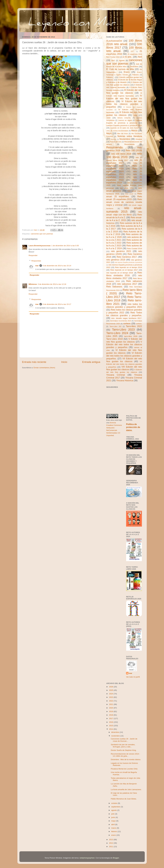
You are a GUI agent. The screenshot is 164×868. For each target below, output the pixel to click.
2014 (111, 729)
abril (113, 824)
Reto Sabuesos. (114, 287)
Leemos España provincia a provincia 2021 (124, 125)
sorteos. (139, 324)
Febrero (135, 75)
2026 (111, 687)
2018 (111, 715)
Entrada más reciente (34, 362)
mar (37, 266)
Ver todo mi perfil (133, 677)
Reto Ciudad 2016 (134, 249)
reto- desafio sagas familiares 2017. (127, 318)
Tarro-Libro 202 (115, 327)
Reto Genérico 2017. (127, 257)
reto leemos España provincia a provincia (128, 262)
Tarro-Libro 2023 (123, 330)
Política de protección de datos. (133, 427)
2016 (111, 722)
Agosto (122, 60)
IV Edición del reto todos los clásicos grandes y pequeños (124, 104)
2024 (111, 694)
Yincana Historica (125, 380)
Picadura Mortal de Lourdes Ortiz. (124, 769)
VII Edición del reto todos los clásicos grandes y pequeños (124, 364)
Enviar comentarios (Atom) (44, 368)
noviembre (116, 736)
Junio (108, 118)
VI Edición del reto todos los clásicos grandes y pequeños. (124, 356)
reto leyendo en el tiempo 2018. (120, 273)
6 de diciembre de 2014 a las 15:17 (57, 304)
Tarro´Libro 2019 (115, 339)
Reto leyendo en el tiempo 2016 (129, 267)
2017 (111, 718)
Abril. (113, 61)
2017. (133, 51)
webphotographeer (87, 858)
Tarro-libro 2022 (134, 326)
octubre (115, 803)
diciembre (115, 732)
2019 (111, 711)
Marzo (134, 130)
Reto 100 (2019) (134, 150)
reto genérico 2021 (121, 251)
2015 (111, 726)
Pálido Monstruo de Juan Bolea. (124, 799)
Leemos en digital (125, 120)
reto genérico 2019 (116, 260)
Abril (140, 57)
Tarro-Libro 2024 (117, 333)
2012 (111, 843)
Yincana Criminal (116, 375)
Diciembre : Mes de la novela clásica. (126, 759)
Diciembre (134, 67)
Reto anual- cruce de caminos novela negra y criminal (124, 202)
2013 (111, 840)
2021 (111, 704)
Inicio (64, 362)
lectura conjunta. (124, 118)
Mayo (109, 133)
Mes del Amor (123, 134)
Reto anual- (129, 194)
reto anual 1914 (127, 188)
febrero (114, 831)
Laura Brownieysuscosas (40, 246)
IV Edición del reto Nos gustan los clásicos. (124, 98)
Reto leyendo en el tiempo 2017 (124, 270)
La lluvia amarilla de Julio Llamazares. (126, 790)
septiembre (116, 807)
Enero (127, 72)
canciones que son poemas (42, 234)
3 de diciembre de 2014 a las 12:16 (52, 284)
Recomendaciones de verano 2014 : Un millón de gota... (125, 755)
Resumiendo (130, 144)
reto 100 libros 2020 (124, 155)
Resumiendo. (115, 147)
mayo (114, 821)
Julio (135, 115)
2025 (111, 690)
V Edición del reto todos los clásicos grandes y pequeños (124, 345)
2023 (111, 697)
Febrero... (110, 77)
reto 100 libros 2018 (121, 154)
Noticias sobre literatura (130, 136)
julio (113, 814)
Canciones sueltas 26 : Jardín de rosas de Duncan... (124, 740)
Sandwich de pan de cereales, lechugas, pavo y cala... (123, 746)
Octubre (139, 139)
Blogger (116, 858)
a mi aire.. (127, 57)
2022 (111, 701)
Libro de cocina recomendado (117, 131)
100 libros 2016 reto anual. (124, 42)
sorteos (127, 323)
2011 (111, 847)
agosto (114, 810)
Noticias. (114, 139)
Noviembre (125, 139)
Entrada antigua (91, 362)
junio (113, 817)
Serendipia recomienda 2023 (121, 321)
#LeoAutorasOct (114, 41)
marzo (114, 828)
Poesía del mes (116, 142)
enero (114, 835)
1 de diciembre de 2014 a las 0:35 (65, 246)
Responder (33, 255)
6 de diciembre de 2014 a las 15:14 (57, 266)
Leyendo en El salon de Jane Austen (125, 128)
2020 (111, 708)
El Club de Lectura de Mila (120, 69)
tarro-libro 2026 (131, 336)
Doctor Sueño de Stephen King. (124, 750)
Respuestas (36, 261)
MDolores (33, 284)
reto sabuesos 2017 (127, 284)
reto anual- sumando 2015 (124, 210)
